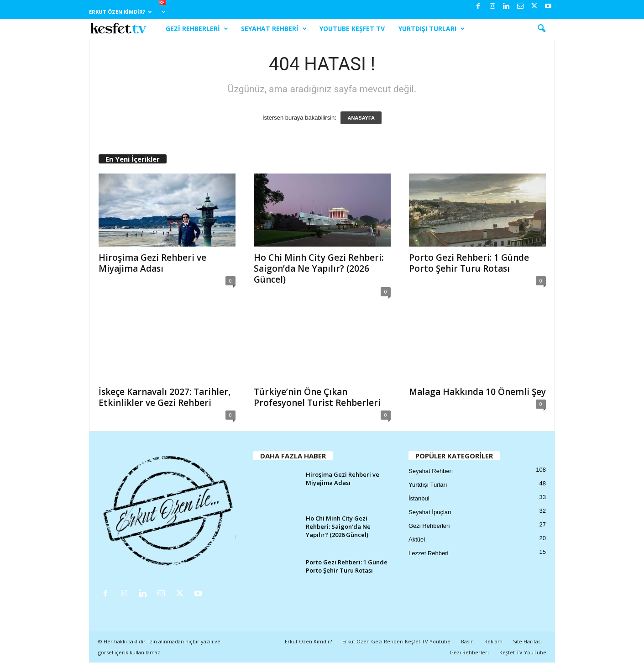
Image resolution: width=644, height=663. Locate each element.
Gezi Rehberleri (197, 29)
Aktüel (417, 539)
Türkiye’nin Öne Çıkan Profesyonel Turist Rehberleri (317, 397)
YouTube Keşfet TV (352, 29)
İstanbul (419, 498)
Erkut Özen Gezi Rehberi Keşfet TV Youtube (396, 641)
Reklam (493, 641)
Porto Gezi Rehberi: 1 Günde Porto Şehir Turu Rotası (469, 263)
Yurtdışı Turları (432, 29)
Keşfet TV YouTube (523, 652)
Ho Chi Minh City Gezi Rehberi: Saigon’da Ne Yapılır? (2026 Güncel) (319, 268)
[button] (541, 29)
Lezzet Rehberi (428, 553)
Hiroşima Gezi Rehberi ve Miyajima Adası (152, 263)
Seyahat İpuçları (430, 512)
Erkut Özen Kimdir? (120, 12)
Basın (467, 641)
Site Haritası (527, 641)
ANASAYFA (361, 118)
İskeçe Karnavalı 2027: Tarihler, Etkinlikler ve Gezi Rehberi (165, 397)
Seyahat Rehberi (274, 29)
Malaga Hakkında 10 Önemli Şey (477, 392)
